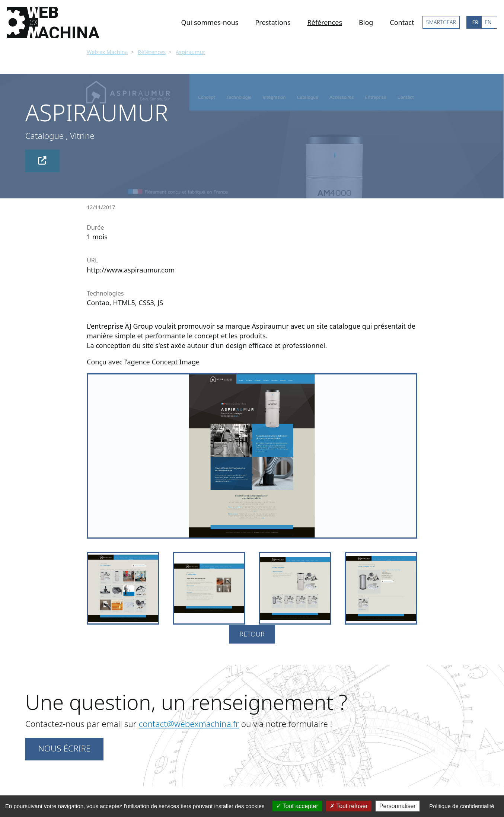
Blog (366, 22)
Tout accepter (297, 806)
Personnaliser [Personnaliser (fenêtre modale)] (398, 806)
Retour (252, 633)
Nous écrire (64, 748)
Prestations (273, 22)
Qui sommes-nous (210, 22)
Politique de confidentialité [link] (462, 806)
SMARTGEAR (441, 22)
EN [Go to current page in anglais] (488, 22)
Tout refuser (349, 806)
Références (325, 22)
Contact (402, 22)
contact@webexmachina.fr (189, 723)
